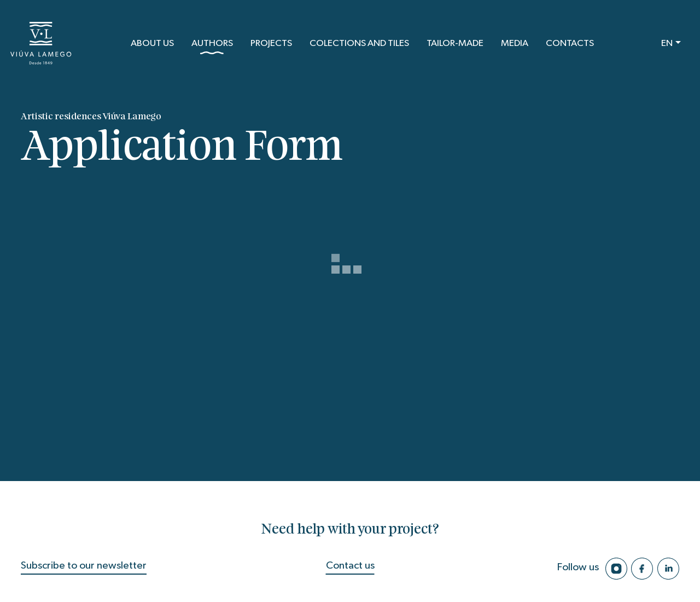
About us (152, 43)
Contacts (570, 43)
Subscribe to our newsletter (84, 566)
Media (515, 43)
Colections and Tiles (359, 43)
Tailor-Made (455, 43)
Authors (212, 47)
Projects (271, 43)
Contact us (350, 566)
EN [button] (667, 43)
